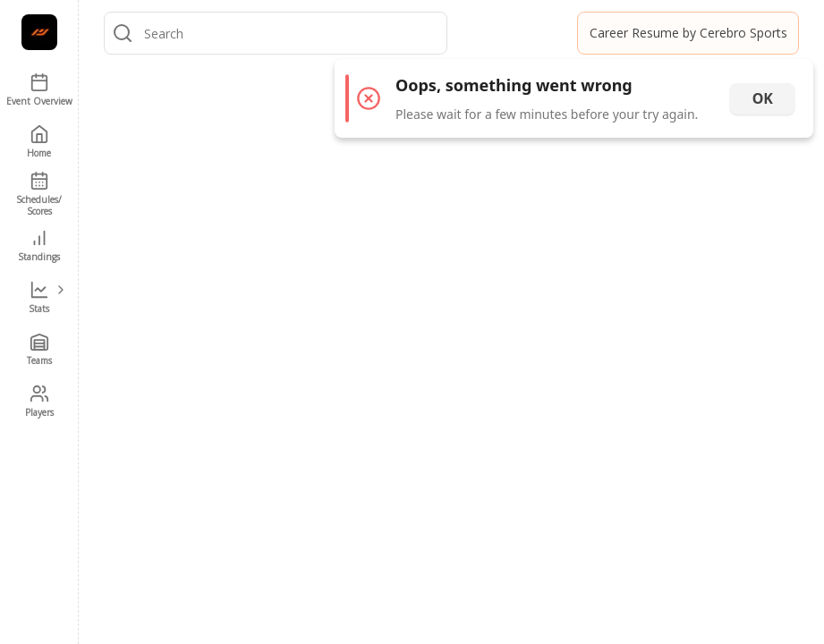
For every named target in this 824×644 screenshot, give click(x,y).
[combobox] (292, 33)
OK (763, 98)
